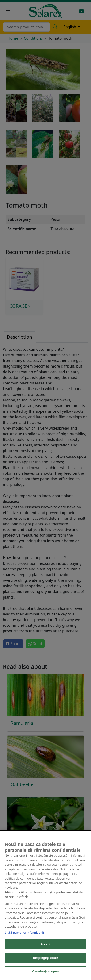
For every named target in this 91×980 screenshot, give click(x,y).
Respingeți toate (45, 958)
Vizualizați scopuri (46, 971)
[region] (45, 905)
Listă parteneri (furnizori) (24, 932)
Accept (45, 944)
